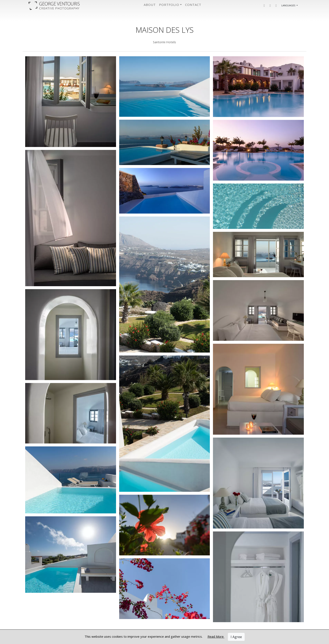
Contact (193, 5)
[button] (264, 6)
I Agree (236, 637)
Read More (216, 636)
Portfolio (169, 5)
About (150, 5)
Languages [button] (289, 5)
